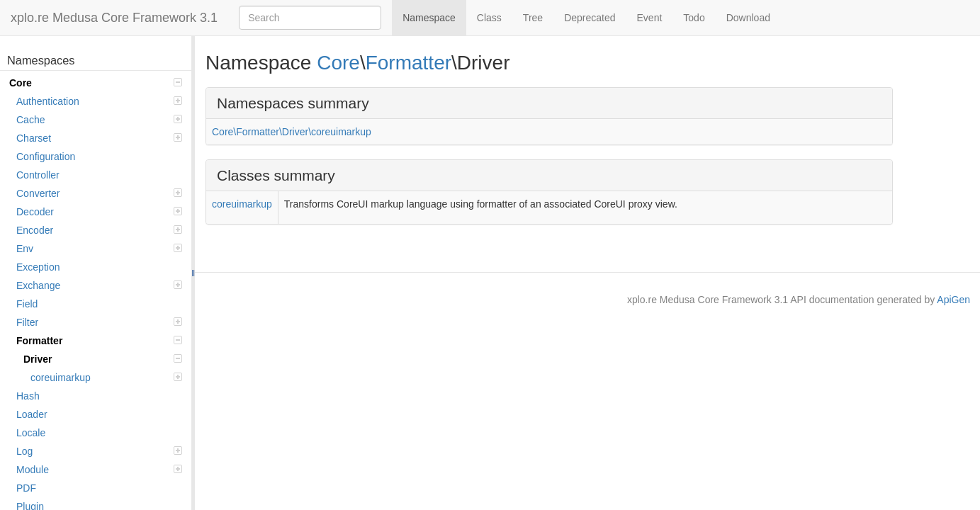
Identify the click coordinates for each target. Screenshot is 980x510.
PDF (26, 488)
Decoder (99, 212)
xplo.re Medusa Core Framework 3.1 (114, 18)
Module (99, 470)
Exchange (99, 285)
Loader (32, 414)
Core (96, 83)
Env (99, 249)
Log (99, 451)
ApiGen (953, 300)
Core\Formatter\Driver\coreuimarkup (292, 132)
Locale (31, 433)
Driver (103, 359)
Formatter (99, 341)
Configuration (46, 157)
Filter (99, 322)
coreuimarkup (106, 378)
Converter (99, 193)
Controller (38, 175)
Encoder (99, 230)
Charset (99, 138)
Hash (28, 396)
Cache (99, 120)
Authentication (99, 101)
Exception (38, 267)
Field (27, 304)
